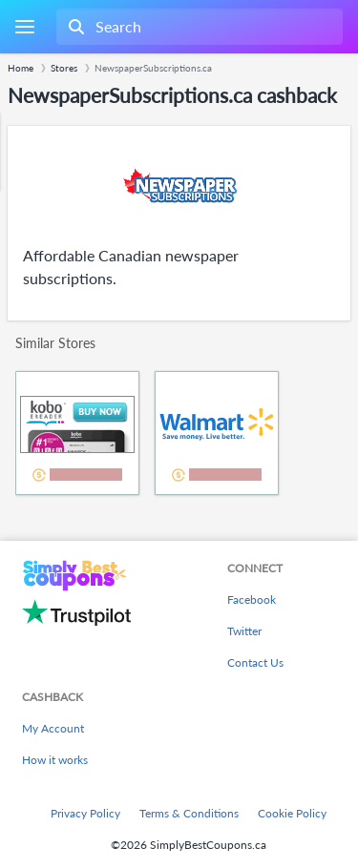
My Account (53, 728)
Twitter (244, 631)
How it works (55, 760)
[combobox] (198, 27)
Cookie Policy (292, 813)
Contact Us (255, 662)
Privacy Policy (85, 813)
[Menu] (24, 27)
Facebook (252, 599)
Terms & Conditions (189, 813)
